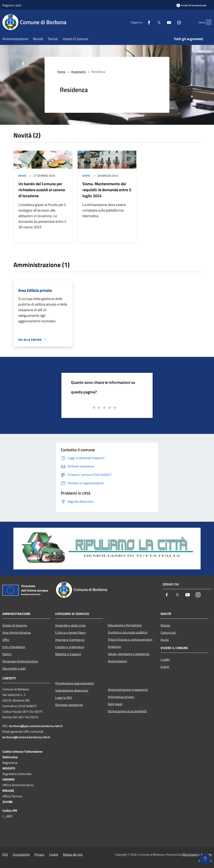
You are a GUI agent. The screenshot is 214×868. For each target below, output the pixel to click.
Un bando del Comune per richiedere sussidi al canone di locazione (42, 190)
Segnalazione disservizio (72, 690)
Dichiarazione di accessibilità (127, 711)
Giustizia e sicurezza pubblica (128, 632)
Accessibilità (21, 854)
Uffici (6, 640)
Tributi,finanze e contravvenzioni (130, 639)
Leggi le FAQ (64, 698)
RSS (5, 854)
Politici (7, 654)
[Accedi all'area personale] (191, 5)
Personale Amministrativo (20, 661)
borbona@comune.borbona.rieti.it (26, 737)
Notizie (165, 625)
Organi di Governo (15, 625)
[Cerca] (207, 22)
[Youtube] (161, 22)
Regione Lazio (12, 5)
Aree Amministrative (17, 632)
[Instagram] (171, 22)
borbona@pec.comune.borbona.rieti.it (36, 726)
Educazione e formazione (125, 625)
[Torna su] (205, 859)
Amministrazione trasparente (128, 690)
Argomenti (78, 72)
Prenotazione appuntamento (75, 683)
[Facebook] (141, 22)
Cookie (54, 854)
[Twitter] (151, 22)
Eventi (165, 667)
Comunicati (168, 632)
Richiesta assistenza (69, 705)
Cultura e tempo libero (70, 632)
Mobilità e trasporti (68, 654)
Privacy (39, 854)
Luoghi (165, 659)
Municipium (190, 854)
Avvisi (22, 176)
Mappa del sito (73, 854)
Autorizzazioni (117, 661)
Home (61, 72)
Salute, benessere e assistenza (129, 654)
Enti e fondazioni (14, 647)
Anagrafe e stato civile (70, 625)
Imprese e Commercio (70, 640)
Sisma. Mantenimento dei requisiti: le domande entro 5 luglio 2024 (107, 190)
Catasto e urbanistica (70, 647)
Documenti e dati (14, 668)
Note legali (115, 704)
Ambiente (114, 647)
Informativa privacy (121, 697)
